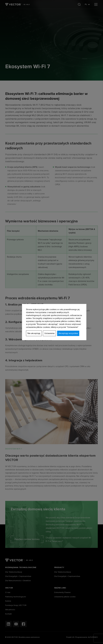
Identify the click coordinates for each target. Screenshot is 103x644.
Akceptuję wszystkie (68, 333)
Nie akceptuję (34, 333)
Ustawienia (49, 333)
